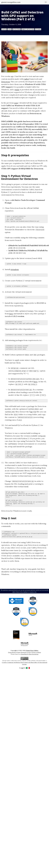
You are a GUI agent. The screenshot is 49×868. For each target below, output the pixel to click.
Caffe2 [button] (4, 29)
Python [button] (38, 29)
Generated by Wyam (14, 652)
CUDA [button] (10, 29)
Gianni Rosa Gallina (32, 651)
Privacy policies (36, 652)
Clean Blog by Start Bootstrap (30, 654)
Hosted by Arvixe (26, 652)
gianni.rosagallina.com (11, 2)
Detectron (6, 82)
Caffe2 (26, 79)
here (11, 314)
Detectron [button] (17, 29)
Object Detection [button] (28, 29)
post (16, 103)
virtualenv (15, 269)
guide (17, 90)
